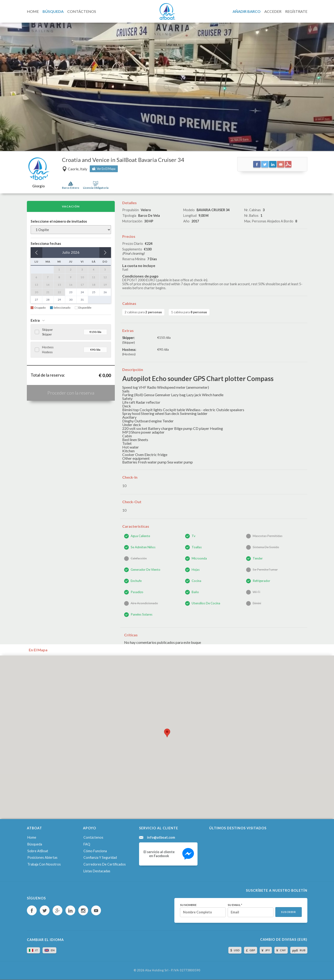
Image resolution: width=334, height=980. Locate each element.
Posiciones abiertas (42, 857)
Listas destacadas (97, 871)
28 (48, 300)
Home (32, 837)
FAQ (87, 844)
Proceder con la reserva (71, 393)
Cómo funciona (95, 851)
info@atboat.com (161, 837)
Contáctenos (93, 837)
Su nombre (188, 905)
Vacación (71, 206)
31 (82, 300)
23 (71, 292)
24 (82, 292)
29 (59, 300)
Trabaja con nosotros (44, 864)
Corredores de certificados (105, 864)
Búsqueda (35, 844)
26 (105, 292)
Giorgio (38, 186)
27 (36, 300)
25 (94, 292)
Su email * (235, 905)
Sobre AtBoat (38, 851)
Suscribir (289, 912)
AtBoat (167, 11)
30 (71, 300)
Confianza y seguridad (100, 857)
